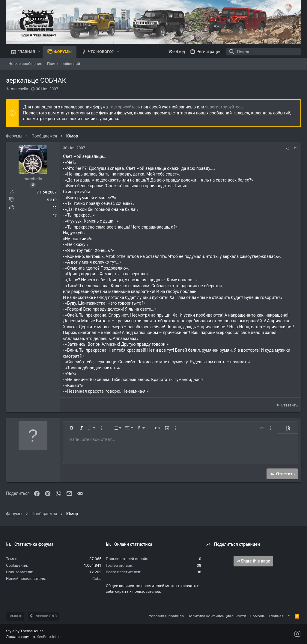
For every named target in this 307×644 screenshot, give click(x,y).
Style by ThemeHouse (25, 631)
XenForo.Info (48, 637)
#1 (296, 149)
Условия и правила (166, 616)
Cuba (97, 579)
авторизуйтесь (126, 107)
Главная (276, 616)
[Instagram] (297, 634)
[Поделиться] (287, 149)
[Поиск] (264, 52)
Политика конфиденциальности (217, 616)
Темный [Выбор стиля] (15, 616)
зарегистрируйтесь (224, 107)
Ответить (289, 405)
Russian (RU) (43, 616)
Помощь (258, 616)
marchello (19, 89)
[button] (39, 52)
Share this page (253, 561)
